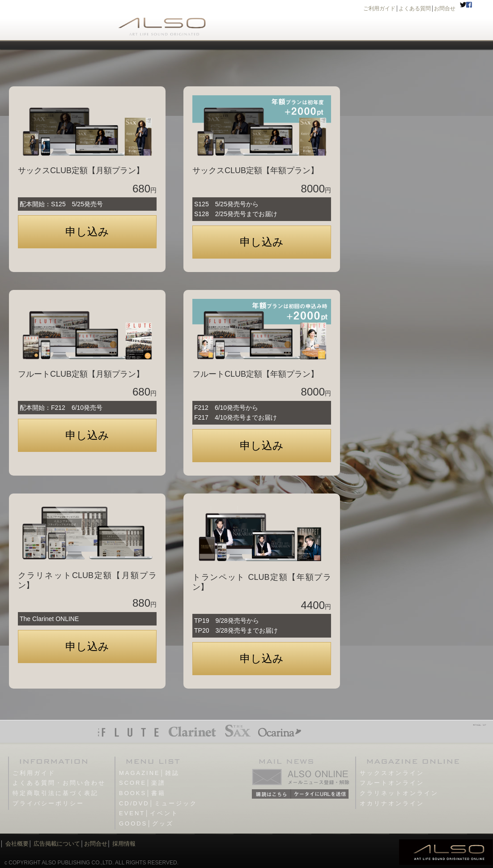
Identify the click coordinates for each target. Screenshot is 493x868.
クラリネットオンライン (399, 793)
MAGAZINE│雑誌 (149, 773)
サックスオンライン (392, 773)
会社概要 (17, 844)
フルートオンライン (392, 783)
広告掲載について (57, 844)
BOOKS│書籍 (142, 793)
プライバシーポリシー (48, 803)
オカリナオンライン (392, 803)
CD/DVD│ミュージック (158, 803)
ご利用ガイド (379, 9)
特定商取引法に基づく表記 (55, 793)
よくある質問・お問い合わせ (59, 783)
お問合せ (445, 9)
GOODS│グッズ (146, 823)
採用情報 (124, 844)
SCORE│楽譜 (142, 783)
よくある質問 (415, 9)
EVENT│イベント (149, 813)
